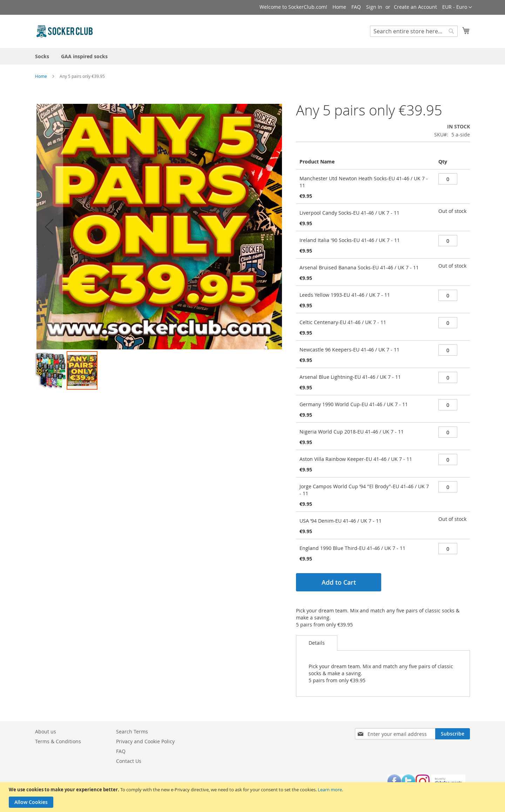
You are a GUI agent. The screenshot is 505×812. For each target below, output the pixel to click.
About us (46, 732)
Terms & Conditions (58, 741)
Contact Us (129, 761)
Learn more (330, 790)
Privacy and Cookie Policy (145, 741)
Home (339, 7)
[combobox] (414, 31)
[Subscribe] (453, 734)
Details (317, 643)
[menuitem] (42, 56)
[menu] (252, 56)
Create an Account (415, 7)
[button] (457, 7)
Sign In (374, 7)
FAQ (356, 7)
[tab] (317, 643)
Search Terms (132, 732)
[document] (253, 797)
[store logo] (65, 31)
